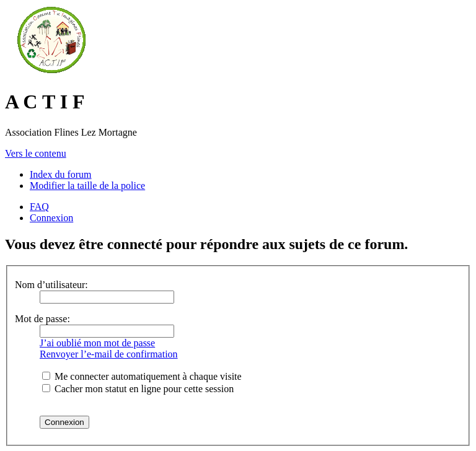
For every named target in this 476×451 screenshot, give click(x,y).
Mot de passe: (42, 319)
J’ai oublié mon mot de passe (97, 343)
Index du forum (61, 174)
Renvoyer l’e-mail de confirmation (109, 354)
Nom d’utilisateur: (51, 285)
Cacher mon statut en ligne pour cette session (138, 389)
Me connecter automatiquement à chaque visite (142, 376)
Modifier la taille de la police (87, 186)
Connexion (51, 218)
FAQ (39, 207)
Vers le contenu (36, 153)
